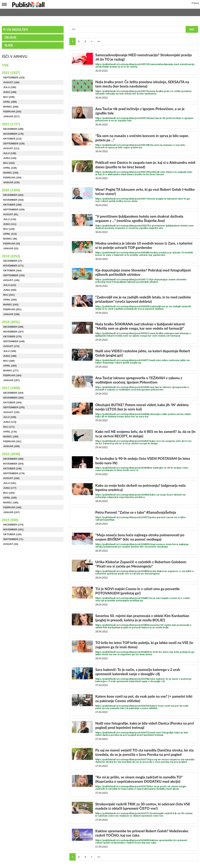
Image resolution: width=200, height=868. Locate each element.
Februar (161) (12, 441)
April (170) (10, 432)
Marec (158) (11, 173)
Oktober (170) (12, 336)
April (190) (10, 498)
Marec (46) (10, 239)
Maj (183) (9, 493)
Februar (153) (12, 178)
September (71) (13, 539)
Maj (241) (9, 295)
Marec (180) (11, 437)
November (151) (13, 529)
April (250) (10, 300)
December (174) (13, 525)
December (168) (13, 459)
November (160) (13, 398)
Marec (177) (11, 371)
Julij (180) (10, 87)
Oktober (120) (12, 534)
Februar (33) (12, 244)
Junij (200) (10, 290)
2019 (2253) (11, 256)
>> (99, 41)
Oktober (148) (12, 468)
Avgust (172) (11, 346)
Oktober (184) (12, 270)
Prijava (195, 3)
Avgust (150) (11, 478)
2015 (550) (10, 520)
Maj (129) (9, 229)
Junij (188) (10, 356)
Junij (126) (10, 158)
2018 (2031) (11, 322)
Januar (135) (11, 182)
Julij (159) (10, 417)
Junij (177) (10, 488)
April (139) (10, 168)
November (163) (13, 200)
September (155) (14, 210)
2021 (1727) (11, 124)
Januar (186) (11, 314)
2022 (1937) (11, 73)
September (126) (14, 144)
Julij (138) (10, 153)
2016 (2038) (11, 454)
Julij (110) (10, 219)
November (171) (13, 266)
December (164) (13, 195)
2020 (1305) (11, 190)
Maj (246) (9, 97)
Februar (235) (12, 112)
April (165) (10, 366)
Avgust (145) (11, 280)
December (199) (13, 129)
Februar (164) (12, 375)
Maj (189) (9, 361)
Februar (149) (12, 507)
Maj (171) (9, 427)
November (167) (13, 332)
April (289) (10, 102)
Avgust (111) (11, 148)
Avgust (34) (11, 544)
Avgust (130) (11, 412)
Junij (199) (10, 92)
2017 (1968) (11, 388)
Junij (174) (10, 422)
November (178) (13, 134)
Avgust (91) (11, 214)
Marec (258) (11, 107)
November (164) (13, 464)
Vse (5, 65)
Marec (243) (11, 305)
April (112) (10, 234)
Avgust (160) (11, 82)
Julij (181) (10, 483)
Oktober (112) (12, 139)
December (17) (13, 261)
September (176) (14, 473)
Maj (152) (9, 163)
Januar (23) (11, 248)
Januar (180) (11, 446)
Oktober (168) (12, 205)
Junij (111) (10, 224)
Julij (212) (10, 285)
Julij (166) (10, 351)
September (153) (14, 78)
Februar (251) (12, 309)
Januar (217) (11, 116)
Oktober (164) (12, 402)
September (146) (14, 341)
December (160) (13, 327)
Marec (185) (11, 503)
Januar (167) (11, 380)
